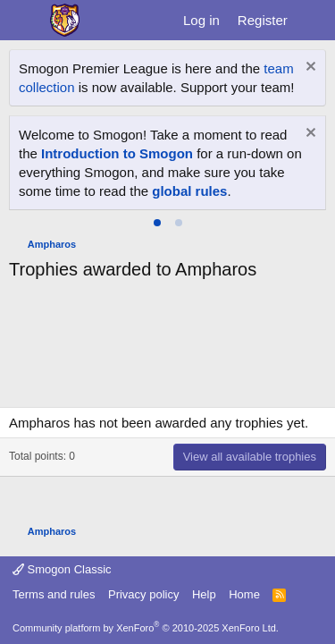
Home (244, 594)
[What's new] (314, 20)
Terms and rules (54, 594)
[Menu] (25, 21)
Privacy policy (143, 594)
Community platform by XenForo (146, 628)
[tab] (157, 223)
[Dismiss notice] (309, 68)
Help (204, 594)
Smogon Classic (62, 569)
